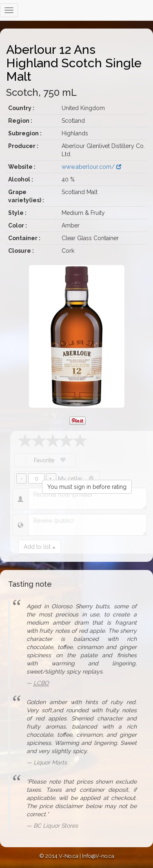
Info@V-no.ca (98, 856)
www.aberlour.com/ (91, 167)
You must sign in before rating (87, 487)
